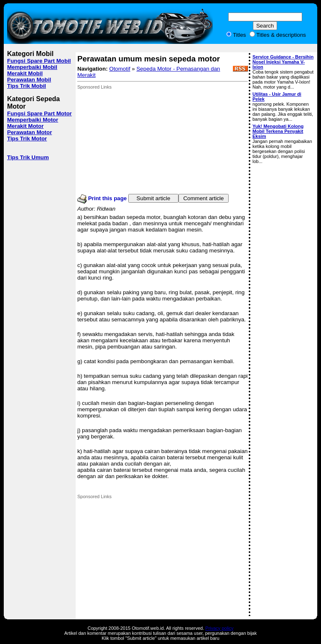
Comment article (203, 198)
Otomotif (120, 69)
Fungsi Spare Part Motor (39, 113)
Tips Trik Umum (28, 157)
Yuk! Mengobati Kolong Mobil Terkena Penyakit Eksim (278, 131)
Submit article (154, 198)
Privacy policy (219, 628)
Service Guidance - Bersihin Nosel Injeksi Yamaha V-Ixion (283, 62)
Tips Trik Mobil (27, 86)
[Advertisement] (140, 142)
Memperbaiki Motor (33, 120)
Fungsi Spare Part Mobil (39, 61)
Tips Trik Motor (27, 139)
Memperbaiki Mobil (32, 67)
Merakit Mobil (25, 73)
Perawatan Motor (29, 132)
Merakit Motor (25, 126)
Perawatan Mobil (29, 80)
